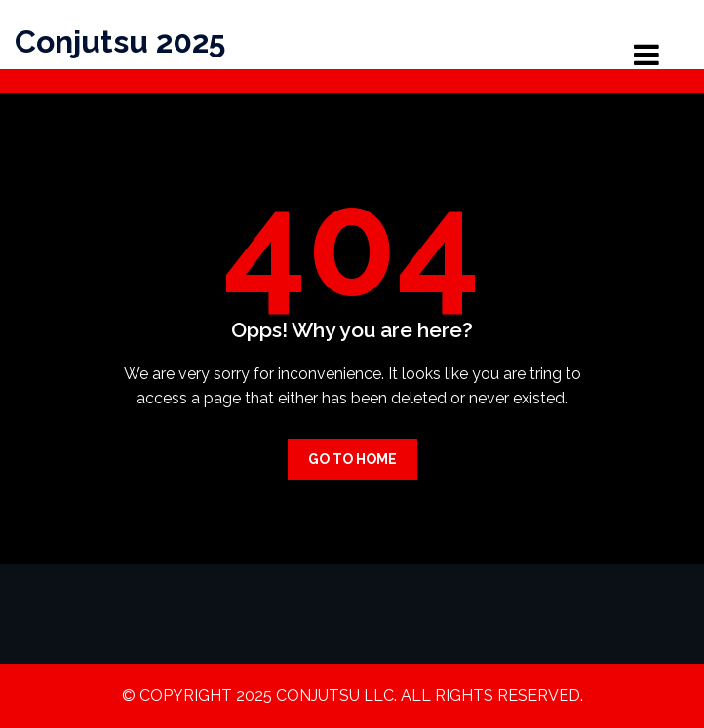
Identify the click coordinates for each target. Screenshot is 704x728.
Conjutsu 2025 (120, 41)
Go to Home (352, 459)
